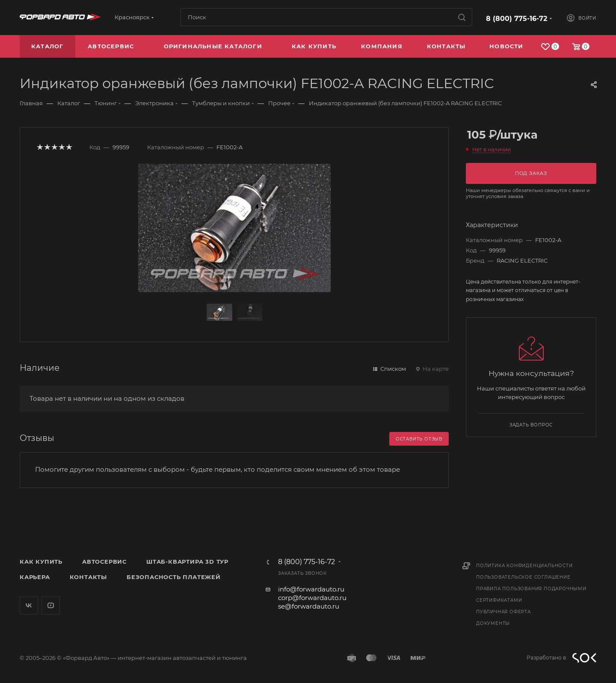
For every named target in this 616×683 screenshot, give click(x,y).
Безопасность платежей (174, 577)
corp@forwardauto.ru (312, 598)
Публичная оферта (503, 612)
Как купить (41, 562)
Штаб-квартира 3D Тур (187, 562)
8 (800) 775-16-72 (517, 19)
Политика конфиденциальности (524, 566)
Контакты (88, 577)
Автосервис (104, 562)
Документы (493, 623)
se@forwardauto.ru (309, 606)
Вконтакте (29, 605)
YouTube (51, 605)
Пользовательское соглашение (523, 577)
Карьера (35, 577)
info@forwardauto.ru (311, 589)
